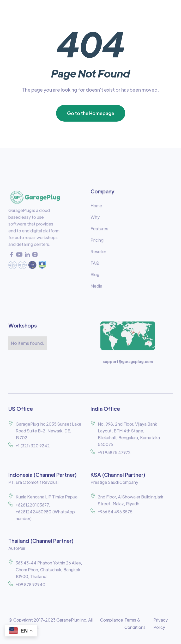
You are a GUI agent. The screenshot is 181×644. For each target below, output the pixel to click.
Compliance (112, 620)
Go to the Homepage (91, 113)
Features (99, 231)
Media (96, 288)
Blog (95, 277)
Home (96, 208)
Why (95, 219)
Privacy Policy (161, 624)
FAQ (95, 265)
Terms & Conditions (135, 624)
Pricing (97, 242)
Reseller (98, 254)
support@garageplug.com (128, 364)
